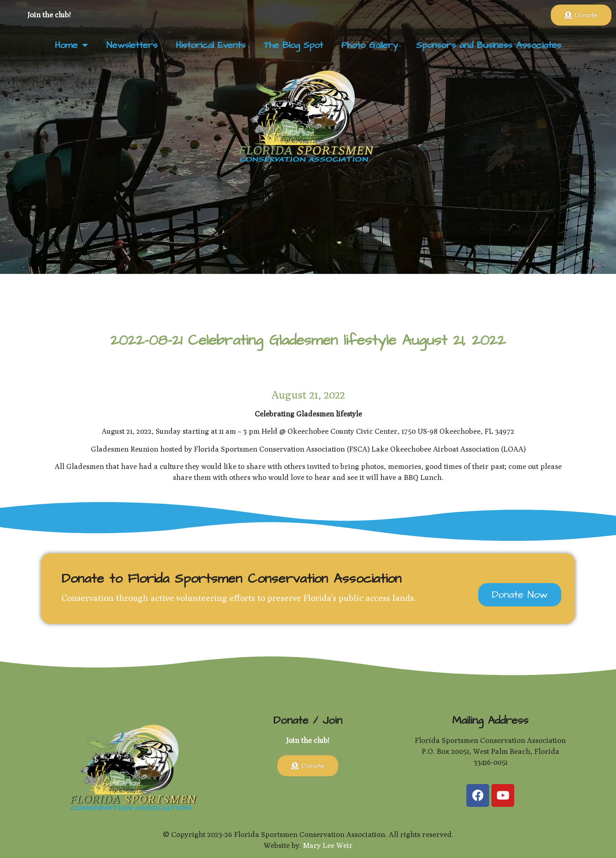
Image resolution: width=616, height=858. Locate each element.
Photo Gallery (370, 45)
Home (71, 45)
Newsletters (132, 45)
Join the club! (49, 15)
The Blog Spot (293, 45)
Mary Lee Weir (328, 845)
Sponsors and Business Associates (489, 45)
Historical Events (211, 45)
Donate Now (520, 595)
